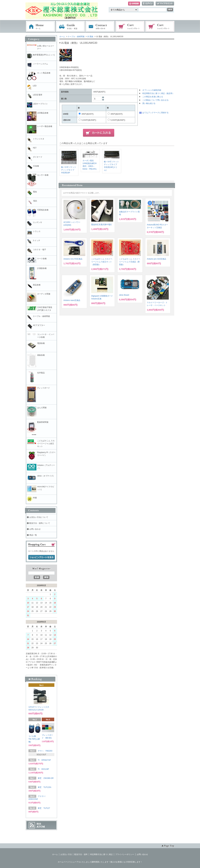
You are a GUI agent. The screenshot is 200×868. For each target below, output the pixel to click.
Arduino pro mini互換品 (156, 259)
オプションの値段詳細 (152, 90)
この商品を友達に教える (153, 97)
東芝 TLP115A (45, 787)
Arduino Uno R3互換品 (73, 259)
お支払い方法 (66, 854)
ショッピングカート (130, 27)
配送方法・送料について (40, 523)
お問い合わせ (100, 27)
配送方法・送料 (81, 854)
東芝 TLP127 (44, 808)
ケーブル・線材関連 (76, 37)
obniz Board (124, 295)
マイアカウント (165, 4)
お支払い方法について (39, 517)
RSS (39, 824)
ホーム (40, 27)
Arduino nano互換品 (72, 300)
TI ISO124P (43, 769)
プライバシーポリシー (125, 854)
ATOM (41, 827)
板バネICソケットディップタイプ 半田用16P (69, 170)
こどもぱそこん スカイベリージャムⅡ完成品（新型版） (130, 262)
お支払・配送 (70, 27)
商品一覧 (33, 535)
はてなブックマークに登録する (155, 113)
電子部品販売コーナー (160, 27)
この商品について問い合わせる (155, 100)
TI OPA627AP (44, 760)
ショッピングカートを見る (42, 557)
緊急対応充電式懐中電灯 (102, 225)
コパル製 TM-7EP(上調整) (34, 739)
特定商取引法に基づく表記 (101, 854)
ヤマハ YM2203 (45, 751)
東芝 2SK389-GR (46, 778)
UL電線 (90, 37)
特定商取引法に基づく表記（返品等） (158, 93)
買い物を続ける (149, 103)
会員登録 (134, 4)
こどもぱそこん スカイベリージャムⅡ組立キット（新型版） (102, 262)
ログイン (148, 4)
